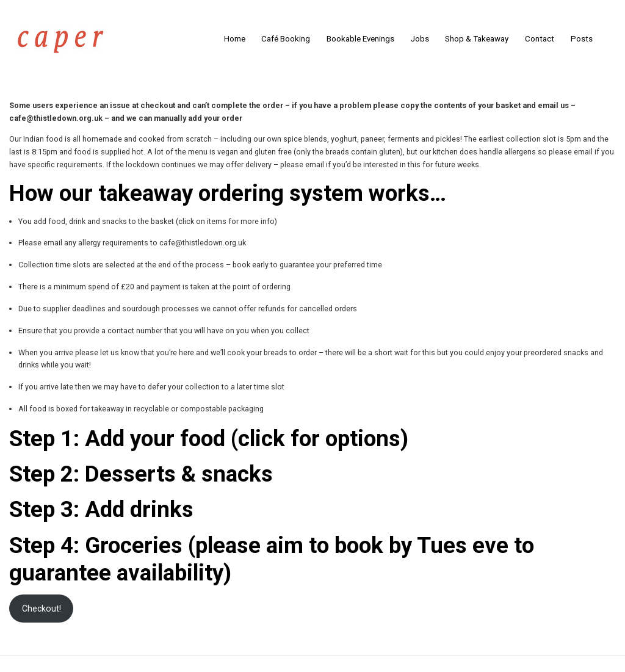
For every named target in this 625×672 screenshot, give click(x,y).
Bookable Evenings (360, 39)
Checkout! (42, 609)
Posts (582, 39)
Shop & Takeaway (477, 39)
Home (235, 39)
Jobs (420, 39)
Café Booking (286, 39)
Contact (540, 39)
